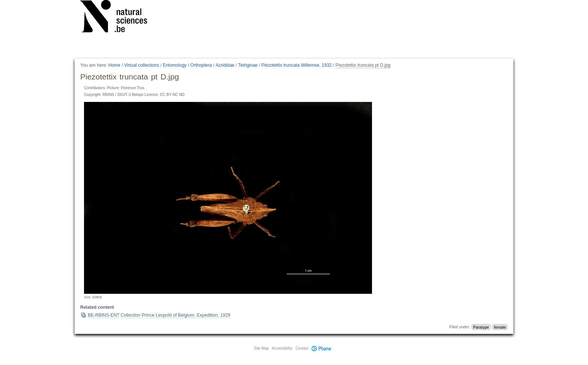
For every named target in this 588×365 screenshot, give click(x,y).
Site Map (261, 348)
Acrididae (225, 65)
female (500, 327)
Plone (322, 348)
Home (114, 65)
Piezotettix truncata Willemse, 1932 (296, 65)
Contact (302, 348)
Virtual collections (142, 65)
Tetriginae (248, 65)
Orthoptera (201, 65)
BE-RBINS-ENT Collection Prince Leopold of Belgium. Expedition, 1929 (159, 315)
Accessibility (282, 348)
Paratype (481, 327)
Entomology (175, 65)
